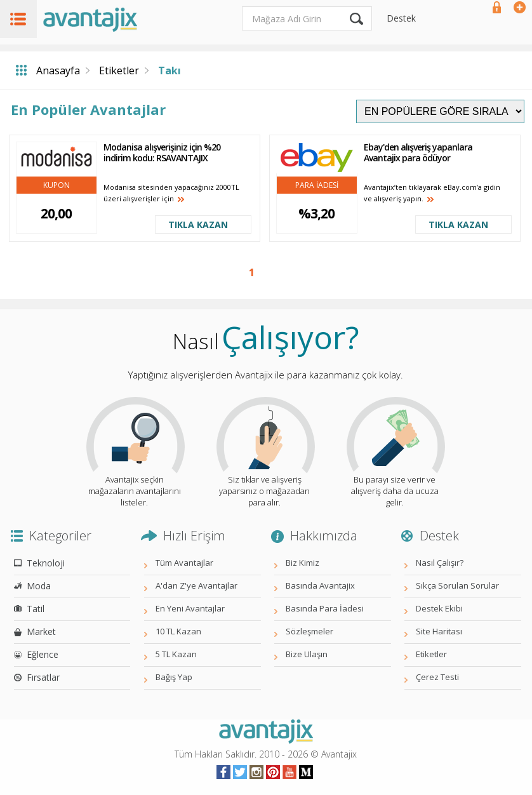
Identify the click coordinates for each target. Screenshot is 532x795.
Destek (401, 18)
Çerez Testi (437, 677)
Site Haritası (439, 631)
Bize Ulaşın (307, 654)
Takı (170, 70)
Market (41, 631)
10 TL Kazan (178, 631)
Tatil (36, 609)
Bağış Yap (174, 677)
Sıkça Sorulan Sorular (457, 585)
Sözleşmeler (309, 631)
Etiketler (119, 70)
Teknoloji (46, 563)
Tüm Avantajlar (184, 563)
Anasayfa (58, 70)
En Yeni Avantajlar (190, 608)
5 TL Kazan (176, 654)
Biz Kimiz (303, 563)
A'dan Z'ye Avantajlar (196, 585)
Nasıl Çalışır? (440, 563)
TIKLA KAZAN (198, 224)
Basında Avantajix (320, 585)
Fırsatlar (43, 677)
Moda (39, 586)
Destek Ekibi (439, 608)
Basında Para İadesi (325, 608)
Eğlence (43, 654)
